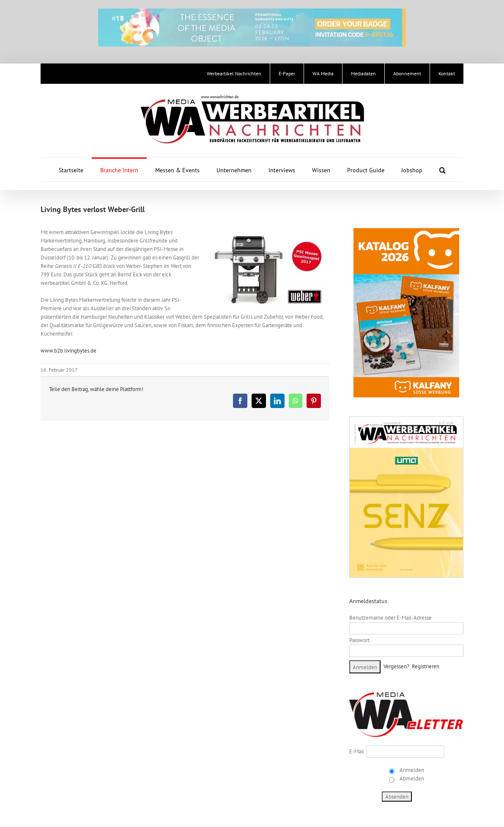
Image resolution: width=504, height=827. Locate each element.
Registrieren (426, 666)
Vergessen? (396, 666)
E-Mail (357, 751)
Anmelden (411, 770)
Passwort (359, 640)
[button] (442, 169)
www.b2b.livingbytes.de (68, 351)
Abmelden (411, 779)
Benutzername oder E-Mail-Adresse (390, 618)
